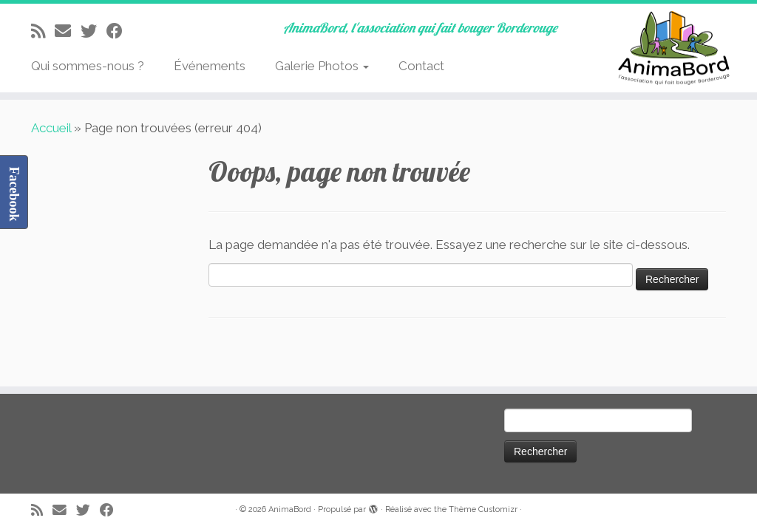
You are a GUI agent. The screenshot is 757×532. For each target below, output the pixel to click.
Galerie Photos (322, 66)
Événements (210, 66)
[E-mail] (68, 31)
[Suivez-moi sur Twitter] (94, 31)
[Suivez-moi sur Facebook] (119, 31)
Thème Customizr (483, 509)
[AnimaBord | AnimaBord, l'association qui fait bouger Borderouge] (668, 48)
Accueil (51, 128)
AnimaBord (290, 509)
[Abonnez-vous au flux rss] (43, 31)
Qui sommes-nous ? (88, 66)
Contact (421, 66)
